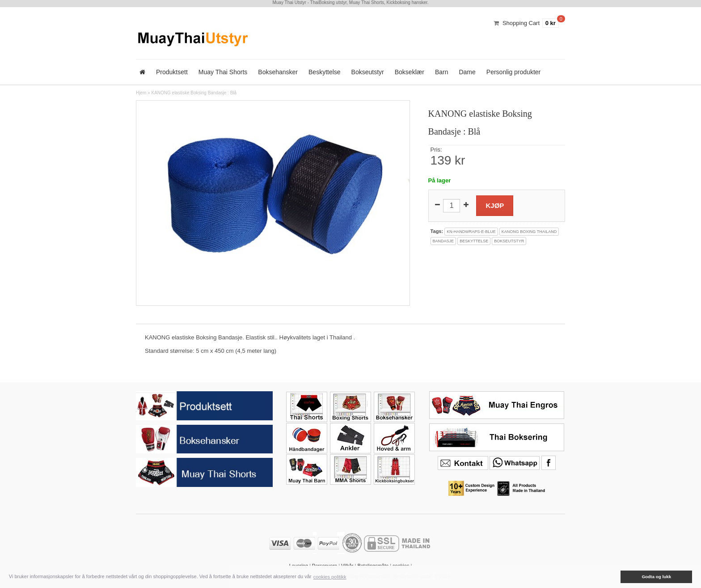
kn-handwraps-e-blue (471, 232)
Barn (442, 72)
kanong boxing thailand (529, 232)
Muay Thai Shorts (223, 72)
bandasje (443, 241)
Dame (467, 72)
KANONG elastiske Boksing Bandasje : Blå (194, 93)
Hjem (141, 93)
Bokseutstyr (368, 72)
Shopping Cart (521, 23)
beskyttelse (474, 241)
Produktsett (172, 72)
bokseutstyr (509, 241)
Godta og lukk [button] (656, 577)
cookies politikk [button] (330, 577)
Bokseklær (410, 72)
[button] (614, 577)
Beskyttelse (325, 72)
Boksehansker (278, 72)
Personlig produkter (513, 72)
